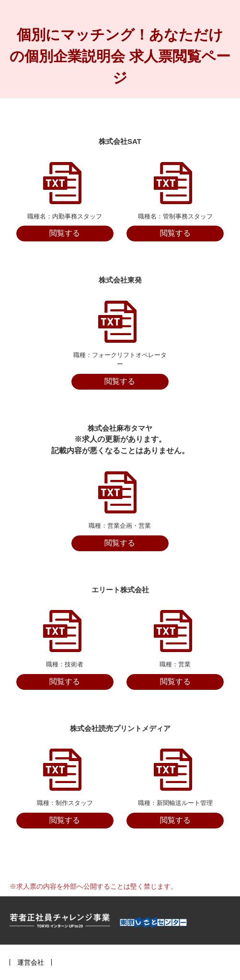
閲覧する (65, 233)
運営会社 (31, 962)
